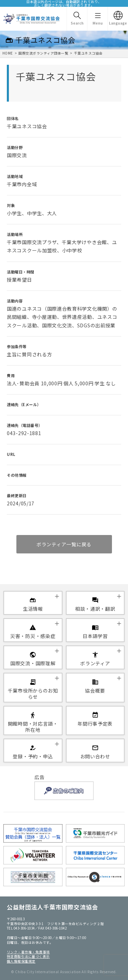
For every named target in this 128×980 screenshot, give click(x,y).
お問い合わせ (95, 756)
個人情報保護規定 (21, 961)
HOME (8, 53)
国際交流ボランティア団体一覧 (43, 53)
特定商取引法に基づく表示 (28, 956)
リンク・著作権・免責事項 (28, 952)
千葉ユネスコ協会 (88, 53)
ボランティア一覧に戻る (64, 544)
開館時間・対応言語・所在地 (33, 727)
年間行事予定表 (95, 724)
